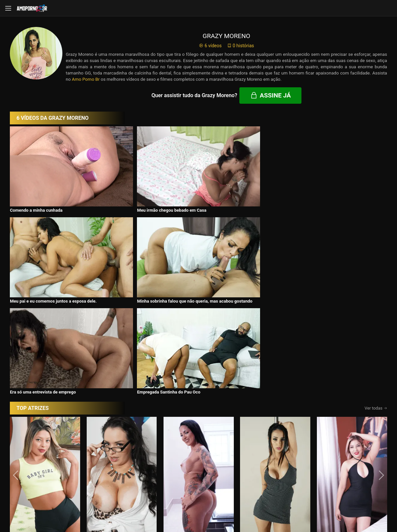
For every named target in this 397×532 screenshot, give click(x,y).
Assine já (270, 95)
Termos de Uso (241, 510)
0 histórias (241, 46)
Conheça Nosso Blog (302, 510)
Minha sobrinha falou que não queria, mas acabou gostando (331, 191)
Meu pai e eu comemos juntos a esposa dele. (240, 189)
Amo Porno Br (86, 79)
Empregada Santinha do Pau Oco (135, 262)
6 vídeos (210, 46)
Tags (345, 451)
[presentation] (16, 345)
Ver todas (376, 278)
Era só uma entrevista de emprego (43, 262)
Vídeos (125, 451)
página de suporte (177, 510)
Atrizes (272, 451)
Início (52, 451)
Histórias (199, 451)
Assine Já (291, 485)
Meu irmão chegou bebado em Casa (138, 189)
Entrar (106, 486)
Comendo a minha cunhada (36, 189)
